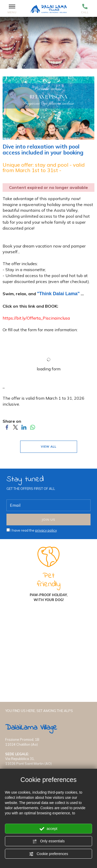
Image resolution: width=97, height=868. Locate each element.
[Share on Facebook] (7, 429)
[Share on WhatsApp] (32, 429)
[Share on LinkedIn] (24, 429)
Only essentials (48, 841)
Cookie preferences (48, 854)
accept (48, 829)
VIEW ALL (49, 447)
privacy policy (46, 530)
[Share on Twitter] (15, 429)
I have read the (34, 530)
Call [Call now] (85, 9)
